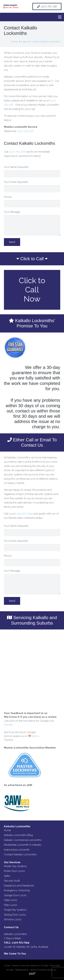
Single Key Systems (15, 910)
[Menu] (60, 17)
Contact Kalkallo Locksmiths (20, 854)
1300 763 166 (25, 131)
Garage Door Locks (15, 895)
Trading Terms (22, 970)
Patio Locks (10, 905)
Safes (7, 876)
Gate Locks (10, 900)
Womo (34, 736)
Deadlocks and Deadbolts (19, 886)
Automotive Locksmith (17, 850)
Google (8, 725)
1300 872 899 (25, 514)
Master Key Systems (15, 866)
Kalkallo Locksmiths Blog (18, 835)
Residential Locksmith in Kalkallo (23, 845)
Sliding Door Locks (15, 915)
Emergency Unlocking (17, 890)
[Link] (11, 6)
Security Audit (12, 881)
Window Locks (13, 919)
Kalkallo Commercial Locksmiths (23, 840)
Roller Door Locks (14, 871)
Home (7, 830)
